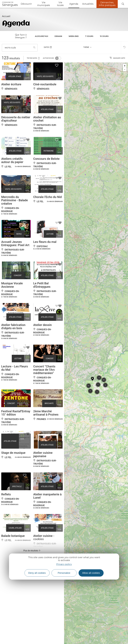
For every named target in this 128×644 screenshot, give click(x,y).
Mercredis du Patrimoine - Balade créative (15, 200)
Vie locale (60, 4)
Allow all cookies (91, 573)
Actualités (88, 4)
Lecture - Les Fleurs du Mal (15, 368)
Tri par (33, 58)
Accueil (6, 16)
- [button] (125, 69)
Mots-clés (10, 48)
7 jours (89, 36)
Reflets (6, 494)
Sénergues (10, 4)
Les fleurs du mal (45, 242)
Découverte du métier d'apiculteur (16, 119)
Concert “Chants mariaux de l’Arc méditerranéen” (44, 370)
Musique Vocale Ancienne (12, 285)
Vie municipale (44, 4)
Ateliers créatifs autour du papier (12, 160)
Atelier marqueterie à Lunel (47, 496)
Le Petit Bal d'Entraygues (42, 285)
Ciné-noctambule (45, 84)
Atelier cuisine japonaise (43, 454)
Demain (58, 36)
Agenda (74, 4)
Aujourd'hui (41, 36)
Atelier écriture (11, 84)
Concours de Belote (46, 159)
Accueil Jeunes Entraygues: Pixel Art (15, 243)
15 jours (104, 36)
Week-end (74, 36)
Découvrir (26, 4)
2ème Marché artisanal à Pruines (46, 413)
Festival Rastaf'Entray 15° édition (16, 413)
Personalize (64, 573)
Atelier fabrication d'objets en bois (13, 327)
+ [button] (125, 66)
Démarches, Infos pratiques (107, 4)
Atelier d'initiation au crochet (47, 119)
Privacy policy (64, 564)
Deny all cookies (37, 573)
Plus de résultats (32, 551)
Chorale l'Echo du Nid (47, 197)
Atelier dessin (43, 325)
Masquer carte (117, 58)
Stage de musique (13, 453)
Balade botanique (13, 536)
